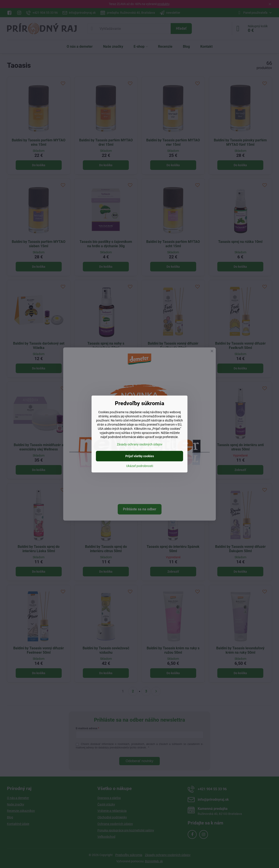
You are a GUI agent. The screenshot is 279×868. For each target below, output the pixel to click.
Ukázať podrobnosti (140, 466)
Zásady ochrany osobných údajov (140, 444)
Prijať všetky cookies (140, 456)
